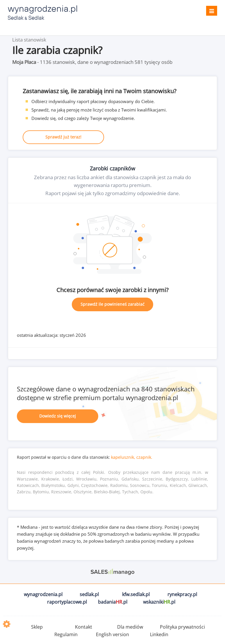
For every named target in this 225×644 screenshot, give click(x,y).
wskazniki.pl (159, 602)
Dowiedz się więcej (58, 416)
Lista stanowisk (29, 40)
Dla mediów (130, 627)
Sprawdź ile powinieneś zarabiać (112, 304)
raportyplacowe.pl (67, 602)
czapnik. (144, 457)
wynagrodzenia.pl (43, 594)
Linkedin (159, 634)
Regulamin (66, 634)
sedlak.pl (89, 594)
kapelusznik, (123, 457)
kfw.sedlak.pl (136, 594)
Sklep (37, 627)
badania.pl (113, 602)
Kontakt (84, 627)
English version (112, 634)
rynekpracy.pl (182, 594)
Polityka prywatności (182, 627)
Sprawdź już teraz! (63, 137)
